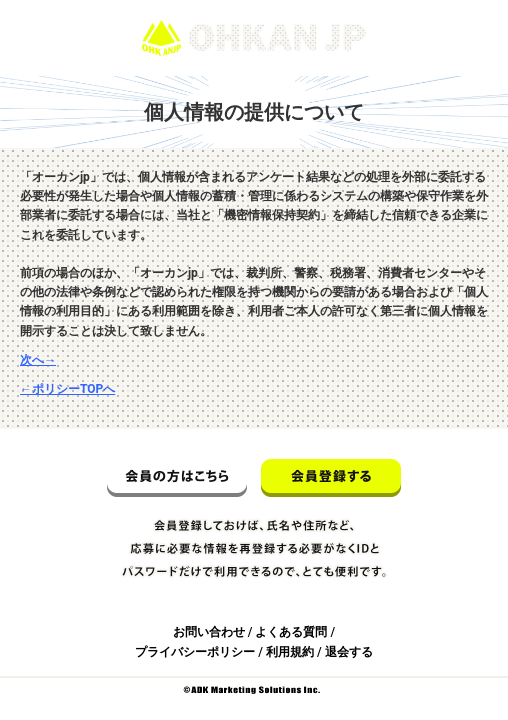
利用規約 (290, 652)
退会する (349, 652)
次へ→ (38, 360)
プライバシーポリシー (195, 652)
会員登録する (331, 478)
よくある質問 (291, 632)
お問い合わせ (209, 632)
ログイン (466, 9)
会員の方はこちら (177, 478)
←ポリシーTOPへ (67, 389)
